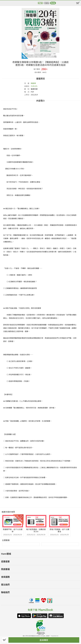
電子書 (40, 3)
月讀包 (47, 3)
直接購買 (44, 640)
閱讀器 (53, 3)
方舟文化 (34, 86)
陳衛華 (33, 83)
